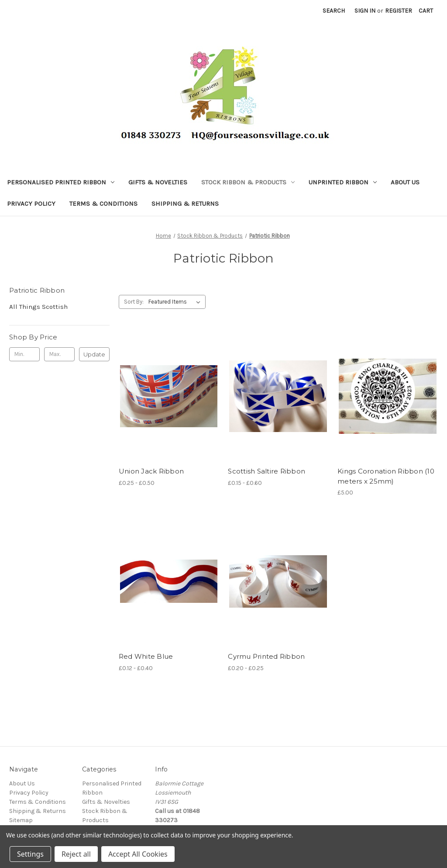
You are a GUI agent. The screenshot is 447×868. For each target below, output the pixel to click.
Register (399, 11)
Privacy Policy (31, 204)
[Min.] (24, 354)
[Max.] (59, 354)
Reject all (76, 854)
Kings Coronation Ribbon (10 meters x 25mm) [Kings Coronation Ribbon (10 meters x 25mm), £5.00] (386, 476)
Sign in (365, 11)
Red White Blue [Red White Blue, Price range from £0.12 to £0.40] (146, 656)
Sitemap (21, 820)
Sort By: (134, 302)
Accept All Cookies (138, 854)
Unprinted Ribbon (343, 182)
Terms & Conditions (103, 204)
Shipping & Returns (185, 204)
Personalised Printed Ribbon (61, 182)
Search (334, 11)
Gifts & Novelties (158, 182)
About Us (405, 182)
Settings (30, 854)
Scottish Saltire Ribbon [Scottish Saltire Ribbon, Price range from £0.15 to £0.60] (266, 471)
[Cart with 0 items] (426, 11)
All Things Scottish (38, 307)
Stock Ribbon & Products (248, 182)
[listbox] (176, 302)
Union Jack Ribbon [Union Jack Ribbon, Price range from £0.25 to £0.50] (151, 471)
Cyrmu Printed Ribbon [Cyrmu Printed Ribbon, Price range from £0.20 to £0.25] (266, 656)
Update (94, 354)
